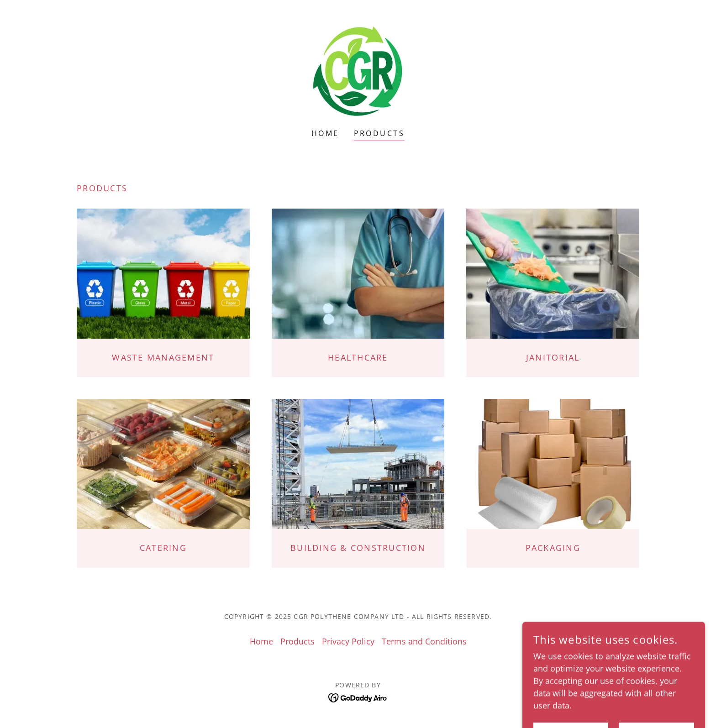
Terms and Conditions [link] (424, 641)
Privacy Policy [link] (348, 641)
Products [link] (379, 133)
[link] (358, 70)
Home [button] (261, 641)
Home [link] (325, 133)
